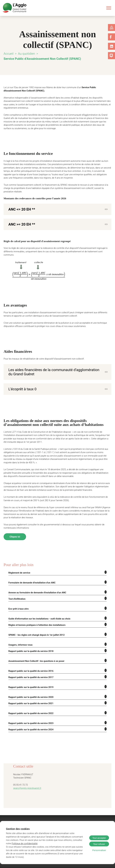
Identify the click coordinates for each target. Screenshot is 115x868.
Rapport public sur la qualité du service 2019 (30, 671)
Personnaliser (99, 850)
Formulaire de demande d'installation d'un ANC (32, 568)
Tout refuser (99, 844)
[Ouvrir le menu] (109, 8)
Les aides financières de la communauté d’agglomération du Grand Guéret (52, 361)
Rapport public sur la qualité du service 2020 (30, 680)
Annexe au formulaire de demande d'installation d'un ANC (37, 578)
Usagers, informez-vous (20, 629)
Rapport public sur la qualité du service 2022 (30, 696)
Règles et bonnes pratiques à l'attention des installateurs (35, 609)
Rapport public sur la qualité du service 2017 (30, 661)
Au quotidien (26, 54)
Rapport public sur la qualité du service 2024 (30, 712)
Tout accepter (99, 838)
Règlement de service (18, 558)
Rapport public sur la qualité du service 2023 (30, 706)
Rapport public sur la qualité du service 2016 (30, 655)
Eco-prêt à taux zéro (18, 593)
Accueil (8, 54)
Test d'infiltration (17, 584)
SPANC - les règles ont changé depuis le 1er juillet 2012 (35, 619)
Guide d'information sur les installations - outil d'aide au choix (38, 603)
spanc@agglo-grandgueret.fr (26, 771)
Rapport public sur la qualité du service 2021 (30, 686)
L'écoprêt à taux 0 (21, 378)
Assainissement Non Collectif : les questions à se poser (34, 645)
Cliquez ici (15, 522)
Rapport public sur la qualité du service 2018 (30, 635)
